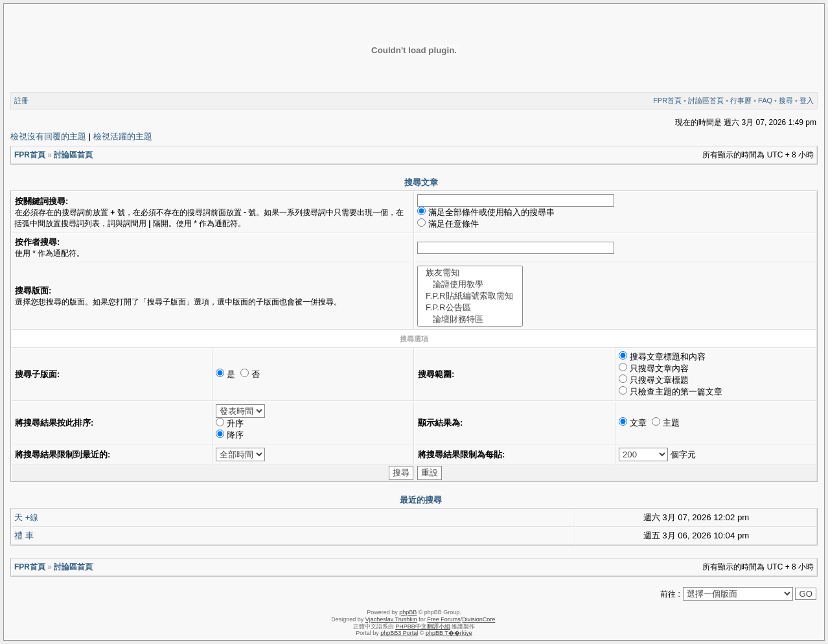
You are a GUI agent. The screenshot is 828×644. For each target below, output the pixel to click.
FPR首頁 (667, 100)
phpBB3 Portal (399, 633)
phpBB (408, 612)
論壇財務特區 (470, 319)
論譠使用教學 (470, 284)
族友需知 (470, 273)
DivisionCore (478, 619)
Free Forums (444, 619)
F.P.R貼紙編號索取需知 (470, 296)
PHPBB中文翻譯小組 (423, 627)
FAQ (765, 100)
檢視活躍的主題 (123, 136)
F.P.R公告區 (470, 308)
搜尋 (786, 100)
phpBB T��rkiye (449, 633)
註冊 (21, 100)
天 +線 (26, 517)
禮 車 (24, 535)
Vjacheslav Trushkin (391, 619)
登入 (807, 100)
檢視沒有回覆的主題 (48, 136)
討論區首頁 (706, 100)
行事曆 (741, 100)
